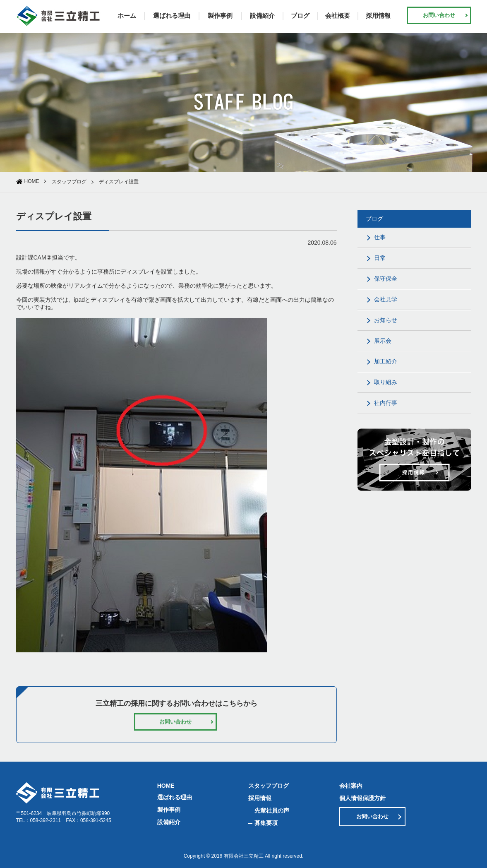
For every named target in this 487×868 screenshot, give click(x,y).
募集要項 (266, 823)
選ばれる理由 (172, 16)
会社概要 (338, 16)
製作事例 (220, 16)
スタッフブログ (69, 182)
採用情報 (378, 16)
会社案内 (351, 786)
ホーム (127, 16)
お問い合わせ (439, 15)
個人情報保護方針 (362, 798)
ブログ (300, 16)
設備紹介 (262, 16)
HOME (32, 181)
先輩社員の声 (272, 810)
